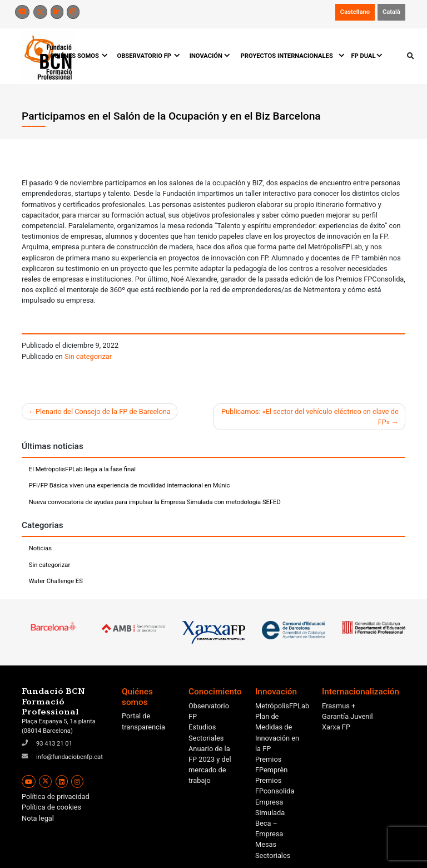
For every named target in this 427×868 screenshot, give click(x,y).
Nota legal (38, 818)
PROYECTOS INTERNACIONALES (291, 56)
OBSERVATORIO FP (148, 56)
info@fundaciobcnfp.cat (69, 757)
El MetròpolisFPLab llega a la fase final (82, 469)
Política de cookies (51, 807)
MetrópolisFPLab (282, 706)
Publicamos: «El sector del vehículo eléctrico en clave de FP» (310, 417)
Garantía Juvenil (347, 716)
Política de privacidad (56, 797)
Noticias (40, 548)
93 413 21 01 (54, 744)
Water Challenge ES (56, 581)
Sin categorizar (88, 356)
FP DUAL (367, 56)
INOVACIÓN (210, 56)
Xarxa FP (336, 727)
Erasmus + (339, 706)
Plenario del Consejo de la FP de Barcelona (103, 411)
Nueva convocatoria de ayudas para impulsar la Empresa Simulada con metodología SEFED (155, 502)
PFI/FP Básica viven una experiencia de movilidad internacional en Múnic (130, 485)
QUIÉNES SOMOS (78, 56)
